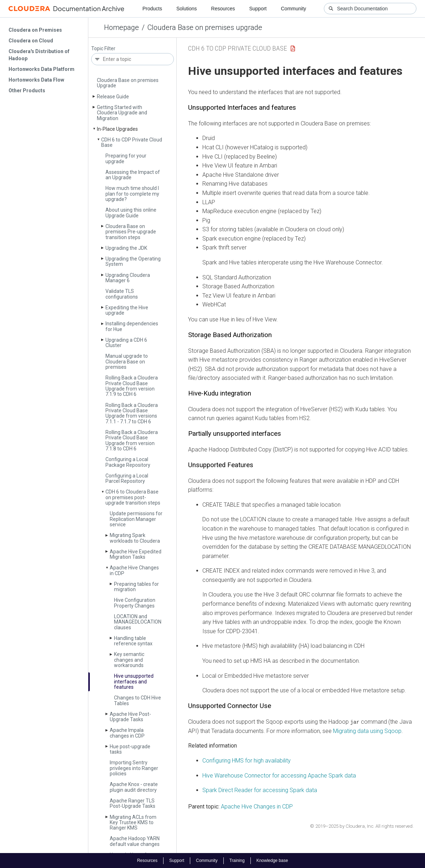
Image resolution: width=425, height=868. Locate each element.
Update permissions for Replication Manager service (136, 519)
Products (152, 9)
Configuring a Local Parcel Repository (127, 478)
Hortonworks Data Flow (36, 80)
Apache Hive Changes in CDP (134, 570)
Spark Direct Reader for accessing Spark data (260, 790)
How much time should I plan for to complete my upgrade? (132, 194)
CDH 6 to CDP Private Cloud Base (132, 142)
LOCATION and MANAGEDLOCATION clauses (138, 622)
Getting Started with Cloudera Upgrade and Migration (122, 113)
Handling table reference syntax (133, 641)
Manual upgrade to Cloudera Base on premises (127, 361)
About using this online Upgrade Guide (131, 213)
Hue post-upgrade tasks (130, 749)
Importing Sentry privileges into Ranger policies (134, 768)
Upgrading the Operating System (133, 261)
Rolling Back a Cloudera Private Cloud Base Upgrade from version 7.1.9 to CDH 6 (132, 386)
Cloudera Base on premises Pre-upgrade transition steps (131, 232)
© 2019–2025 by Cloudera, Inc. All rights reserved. (362, 826)
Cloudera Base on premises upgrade (205, 27)
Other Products (27, 91)
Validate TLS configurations (122, 294)
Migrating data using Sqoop (367, 731)
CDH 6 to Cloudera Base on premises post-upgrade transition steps (133, 497)
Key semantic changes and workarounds (129, 660)
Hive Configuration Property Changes (135, 603)
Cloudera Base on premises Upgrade (128, 83)
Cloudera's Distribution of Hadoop (39, 55)
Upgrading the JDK (126, 248)
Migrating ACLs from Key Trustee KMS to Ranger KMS (133, 823)
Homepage (121, 27)
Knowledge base (272, 860)
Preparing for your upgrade (126, 158)
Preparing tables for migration (136, 587)
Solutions (187, 9)
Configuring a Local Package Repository (128, 462)
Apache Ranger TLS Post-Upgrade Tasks (133, 803)
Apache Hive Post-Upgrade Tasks (130, 717)
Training (237, 860)
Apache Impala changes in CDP (127, 733)
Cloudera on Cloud (31, 41)
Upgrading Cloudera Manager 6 (128, 278)
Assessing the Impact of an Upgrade (133, 175)
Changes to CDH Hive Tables (138, 700)
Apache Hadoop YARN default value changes (135, 841)
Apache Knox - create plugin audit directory (134, 787)
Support (258, 9)
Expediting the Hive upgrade (127, 310)
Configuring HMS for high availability (247, 761)
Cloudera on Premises (35, 30)
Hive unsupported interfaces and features (134, 681)
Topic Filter (103, 49)
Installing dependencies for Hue (132, 326)
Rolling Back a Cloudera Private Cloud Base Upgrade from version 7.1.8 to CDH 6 (132, 440)
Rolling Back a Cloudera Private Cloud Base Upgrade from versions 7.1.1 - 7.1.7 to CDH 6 (132, 413)
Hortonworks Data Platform (42, 69)
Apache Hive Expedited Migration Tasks (136, 554)
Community (294, 9)
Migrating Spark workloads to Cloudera (135, 538)
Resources (223, 9)
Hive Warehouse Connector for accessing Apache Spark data (279, 775)
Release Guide (113, 97)
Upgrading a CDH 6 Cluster (126, 343)
